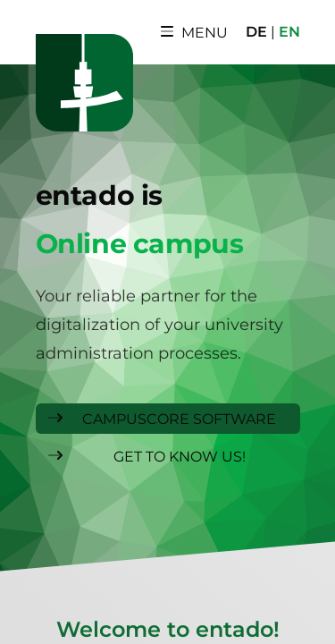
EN (289, 32)
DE (256, 32)
